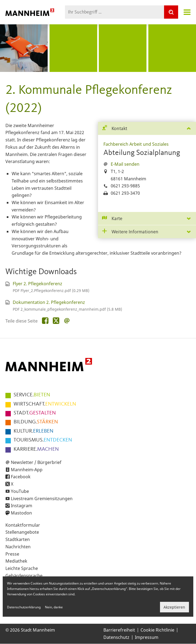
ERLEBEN (33, 431)
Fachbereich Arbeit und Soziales (136, 144)
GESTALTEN (35, 413)
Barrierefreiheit (119, 630)
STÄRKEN (36, 422)
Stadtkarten (18, 539)
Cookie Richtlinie (157, 630)
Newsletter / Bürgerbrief (36, 462)
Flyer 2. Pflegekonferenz (37, 284)
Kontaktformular (23, 525)
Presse (12, 554)
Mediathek (16, 561)
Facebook (21, 477)
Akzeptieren (174, 607)
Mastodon (21, 513)
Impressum (147, 637)
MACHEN (36, 449)
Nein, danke (54, 607)
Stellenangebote (22, 532)
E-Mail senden (125, 164)
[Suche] (171, 12)
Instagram (22, 506)
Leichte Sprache (22, 568)
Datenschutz (116, 637)
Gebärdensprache (24, 576)
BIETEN (32, 395)
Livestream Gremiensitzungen (42, 499)
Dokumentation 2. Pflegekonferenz (49, 302)
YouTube (20, 491)
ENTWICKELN (45, 404)
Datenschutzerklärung (24, 607)
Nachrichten (18, 547)
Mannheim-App (27, 470)
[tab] (147, 129)
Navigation (187, 12)
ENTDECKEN (43, 440)
